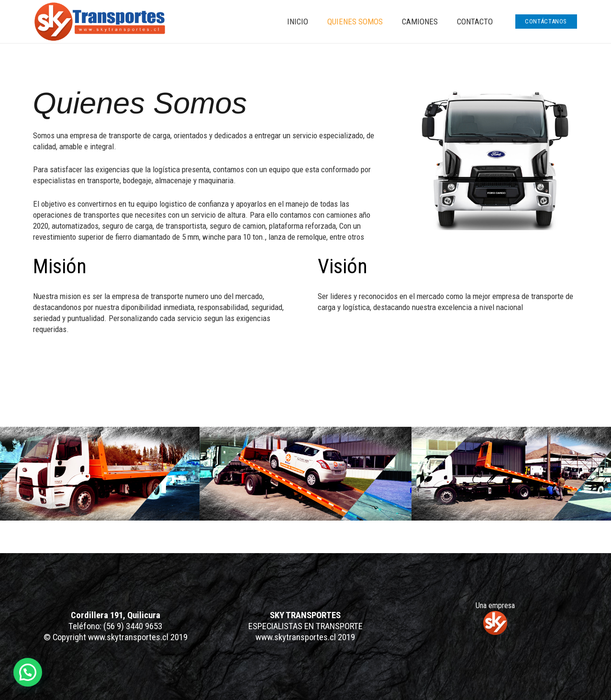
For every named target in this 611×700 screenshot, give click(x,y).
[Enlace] (100, 22)
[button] (28, 672)
